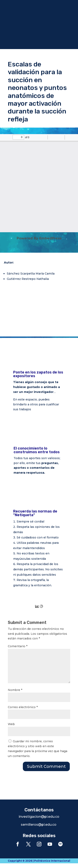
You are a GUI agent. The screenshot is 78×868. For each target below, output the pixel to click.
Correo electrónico (23, 707)
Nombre (15, 690)
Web (11, 724)
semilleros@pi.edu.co (39, 825)
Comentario (18, 646)
